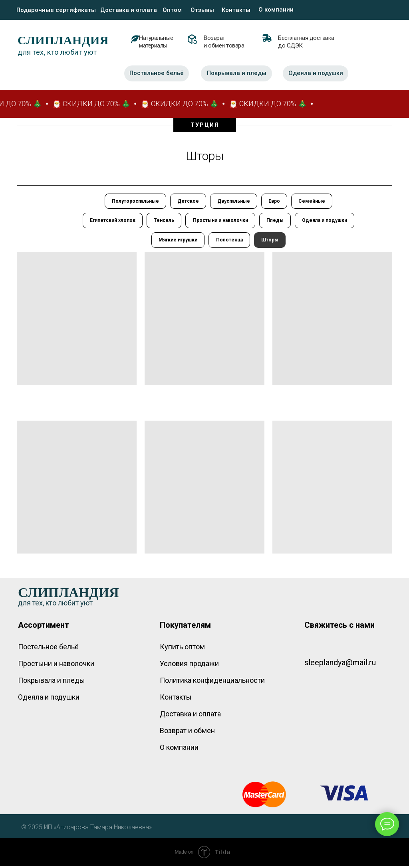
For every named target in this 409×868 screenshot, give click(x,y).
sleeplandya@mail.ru (340, 664)
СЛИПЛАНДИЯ (63, 40)
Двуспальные (234, 202)
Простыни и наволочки (220, 221)
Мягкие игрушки (178, 242)
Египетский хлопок (111, 221)
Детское (187, 202)
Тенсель (164, 221)
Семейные (313, 202)
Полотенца (229, 242)
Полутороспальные (134, 202)
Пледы (276, 221)
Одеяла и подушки (326, 221)
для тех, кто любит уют (57, 52)
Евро (275, 202)
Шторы (271, 242)
